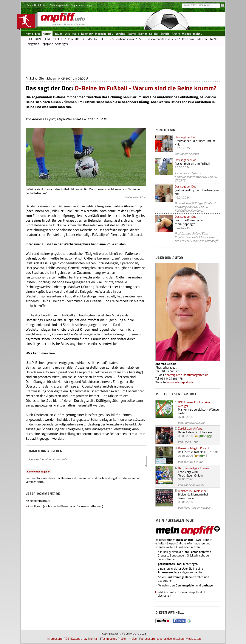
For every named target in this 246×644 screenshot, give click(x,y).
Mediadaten (193, 639)
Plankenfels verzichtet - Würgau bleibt (198, 411)
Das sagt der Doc (185, 137)
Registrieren (77, 5)
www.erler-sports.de (180, 382)
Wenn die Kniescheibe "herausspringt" (189, 222)
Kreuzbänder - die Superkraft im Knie (195, 142)
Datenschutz (79, 639)
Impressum (55, 639)
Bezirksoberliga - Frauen (193, 468)
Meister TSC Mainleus (192, 491)
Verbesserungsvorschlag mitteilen (162, 639)
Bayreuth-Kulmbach (37, 5)
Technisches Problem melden (120, 639)
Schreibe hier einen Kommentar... (86, 461)
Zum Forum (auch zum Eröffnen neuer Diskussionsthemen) (65, 506)
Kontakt (94, 639)
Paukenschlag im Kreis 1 (193, 448)
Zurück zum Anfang (190, 428)
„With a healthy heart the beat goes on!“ (197, 192)
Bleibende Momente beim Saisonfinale (194, 496)
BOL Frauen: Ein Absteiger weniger (194, 404)
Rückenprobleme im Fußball (192, 163)
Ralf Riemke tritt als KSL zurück (198, 452)
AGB (67, 639)
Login (89, 5)
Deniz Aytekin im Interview (195, 432)
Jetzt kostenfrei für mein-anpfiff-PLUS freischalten (181, 594)
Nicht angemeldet (59, 5)
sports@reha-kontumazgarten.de (187, 375)
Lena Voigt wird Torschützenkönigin (190, 474)
